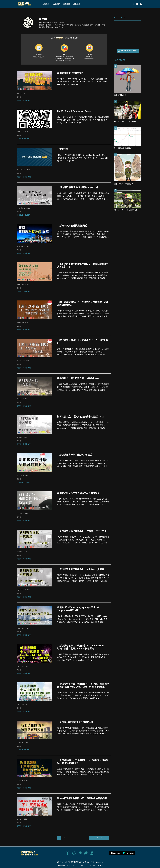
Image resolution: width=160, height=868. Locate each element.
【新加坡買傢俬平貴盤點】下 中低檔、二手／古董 (82, 531)
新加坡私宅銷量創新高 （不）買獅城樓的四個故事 (82, 798)
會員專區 (46, 4)
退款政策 (71, 862)
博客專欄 (66, 4)
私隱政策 (78, 862)
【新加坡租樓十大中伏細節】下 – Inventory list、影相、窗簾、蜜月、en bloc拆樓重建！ (82, 647)
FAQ (93, 862)
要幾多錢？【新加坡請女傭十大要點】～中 (78, 378)
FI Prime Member (23, 139)
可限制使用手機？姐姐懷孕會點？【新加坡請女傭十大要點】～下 (83, 265)
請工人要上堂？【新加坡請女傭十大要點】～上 (81, 417)
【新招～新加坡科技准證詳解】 (73, 226)
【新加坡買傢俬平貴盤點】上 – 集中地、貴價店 (81, 569)
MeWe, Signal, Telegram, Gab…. (74, 111)
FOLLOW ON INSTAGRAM (128, 51)
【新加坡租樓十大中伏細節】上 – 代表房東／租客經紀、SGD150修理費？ (83, 762)
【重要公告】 (64, 149)
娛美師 (19, 97)
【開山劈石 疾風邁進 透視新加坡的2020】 (78, 187)
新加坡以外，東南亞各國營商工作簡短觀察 (78, 493)
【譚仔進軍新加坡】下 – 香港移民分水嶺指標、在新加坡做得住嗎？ (83, 303)
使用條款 (86, 862)
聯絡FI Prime (61, 862)
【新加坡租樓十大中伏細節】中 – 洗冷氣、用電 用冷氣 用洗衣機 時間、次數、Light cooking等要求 (83, 685)
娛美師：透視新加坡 (24, 101)
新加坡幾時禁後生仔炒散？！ (72, 73)
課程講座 (56, 4)
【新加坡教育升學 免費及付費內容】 (75, 455)
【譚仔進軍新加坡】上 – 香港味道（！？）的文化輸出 (83, 342)
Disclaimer (100, 862)
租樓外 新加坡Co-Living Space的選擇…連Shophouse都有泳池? (78, 609)
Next (98, 838)
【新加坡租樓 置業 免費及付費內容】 (76, 722)
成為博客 (77, 4)
